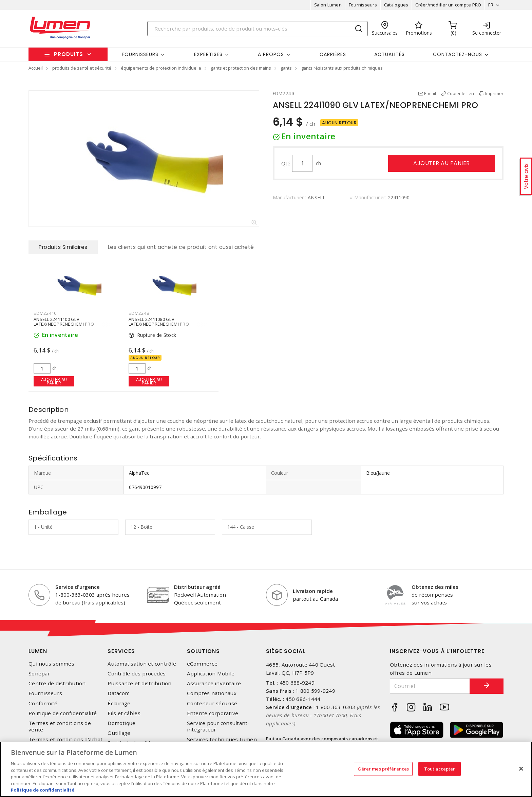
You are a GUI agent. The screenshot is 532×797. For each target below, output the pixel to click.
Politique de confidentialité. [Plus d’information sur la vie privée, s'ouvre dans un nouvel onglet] (43, 790)
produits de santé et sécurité (82, 68)
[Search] (258, 29)
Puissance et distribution (139, 683)
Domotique (121, 723)
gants (286, 68)
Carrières (333, 54)
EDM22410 (45, 313)
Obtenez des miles (435, 587)
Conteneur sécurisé (212, 703)
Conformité (43, 703)
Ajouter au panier (442, 163)
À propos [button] (271, 54)
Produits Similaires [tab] (63, 247)
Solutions (203, 651)
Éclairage (119, 703)
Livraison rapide (313, 591)
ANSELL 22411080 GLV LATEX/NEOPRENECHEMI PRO (159, 321)
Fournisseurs (363, 5)
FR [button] (491, 5)
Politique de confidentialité (63, 713)
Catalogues (396, 5)
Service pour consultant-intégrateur (218, 726)
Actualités (389, 54)
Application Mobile (211, 674)
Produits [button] (69, 54)
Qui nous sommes (51, 664)
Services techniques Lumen (222, 739)
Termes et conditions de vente (60, 726)
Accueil (36, 68)
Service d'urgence (78, 587)
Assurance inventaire (214, 683)
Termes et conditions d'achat (65, 739)
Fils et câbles (124, 713)
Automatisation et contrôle (142, 664)
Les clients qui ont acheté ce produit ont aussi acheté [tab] (181, 247)
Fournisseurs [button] (140, 54)
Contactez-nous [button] (458, 54)
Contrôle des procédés (137, 674)
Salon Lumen (328, 5)
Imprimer (494, 93)
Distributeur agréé (197, 587)
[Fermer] (521, 768)
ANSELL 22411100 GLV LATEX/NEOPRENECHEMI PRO (64, 321)
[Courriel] (430, 686)
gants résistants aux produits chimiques (342, 68)
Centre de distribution (57, 683)
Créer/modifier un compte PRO (448, 5)
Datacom (119, 693)
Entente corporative (213, 713)
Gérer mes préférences (383, 768)
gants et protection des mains (241, 68)
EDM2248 (139, 313)
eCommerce (202, 664)
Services (121, 651)
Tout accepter (440, 768)
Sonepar (39, 674)
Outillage (119, 733)
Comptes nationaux (212, 693)
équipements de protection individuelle (161, 68)
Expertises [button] (208, 54)
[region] (266, 769)
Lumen (38, 651)
